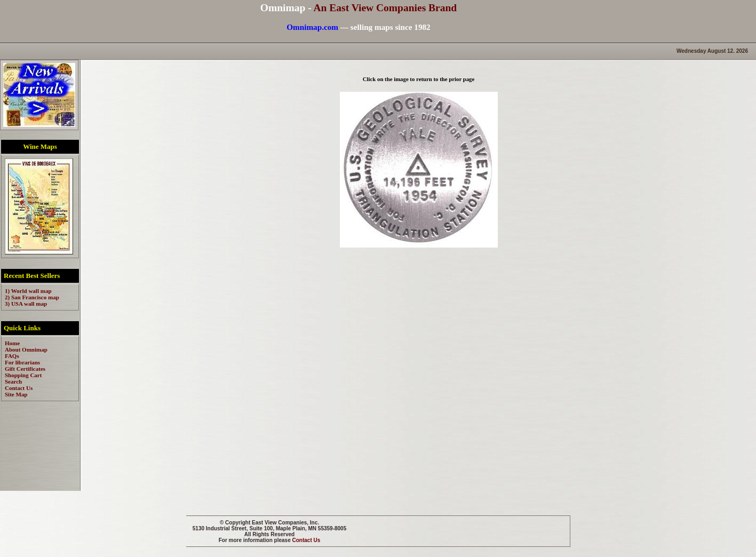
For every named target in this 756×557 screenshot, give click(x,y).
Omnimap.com (312, 27)
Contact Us (307, 540)
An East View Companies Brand (385, 8)
